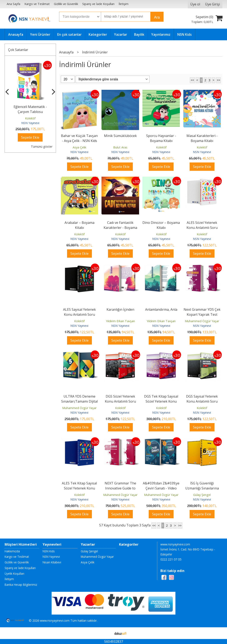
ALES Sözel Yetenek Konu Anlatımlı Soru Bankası (202, 228)
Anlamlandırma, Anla (161, 309)
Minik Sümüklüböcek (120, 136)
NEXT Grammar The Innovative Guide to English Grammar (120, 488)
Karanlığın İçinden (120, 309)
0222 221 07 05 (171, 559)
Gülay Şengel (202, 495)
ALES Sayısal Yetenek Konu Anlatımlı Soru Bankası (79, 314)
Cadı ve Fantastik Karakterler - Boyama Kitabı (120, 228)
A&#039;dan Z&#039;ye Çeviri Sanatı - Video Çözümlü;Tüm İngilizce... (161, 488)
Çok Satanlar (18, 50)
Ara (157, 17)
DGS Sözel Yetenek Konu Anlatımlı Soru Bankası (120, 401)
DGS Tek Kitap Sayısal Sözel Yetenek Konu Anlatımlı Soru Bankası (161, 401)
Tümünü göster (42, 146)
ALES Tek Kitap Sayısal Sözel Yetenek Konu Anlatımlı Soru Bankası (79, 488)
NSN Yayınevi (30, 123)
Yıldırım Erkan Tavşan (120, 321)
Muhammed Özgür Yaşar (202, 321)
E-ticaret (107, 633)
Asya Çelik (79, 147)
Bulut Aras (120, 147)
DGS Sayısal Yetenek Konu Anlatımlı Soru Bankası (202, 401)
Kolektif (30, 118)
